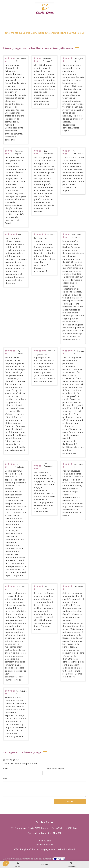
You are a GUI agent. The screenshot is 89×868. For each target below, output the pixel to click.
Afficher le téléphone (67, 828)
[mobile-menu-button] (44, 865)
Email (5, 769)
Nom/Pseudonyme (56, 769)
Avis (5, 779)
